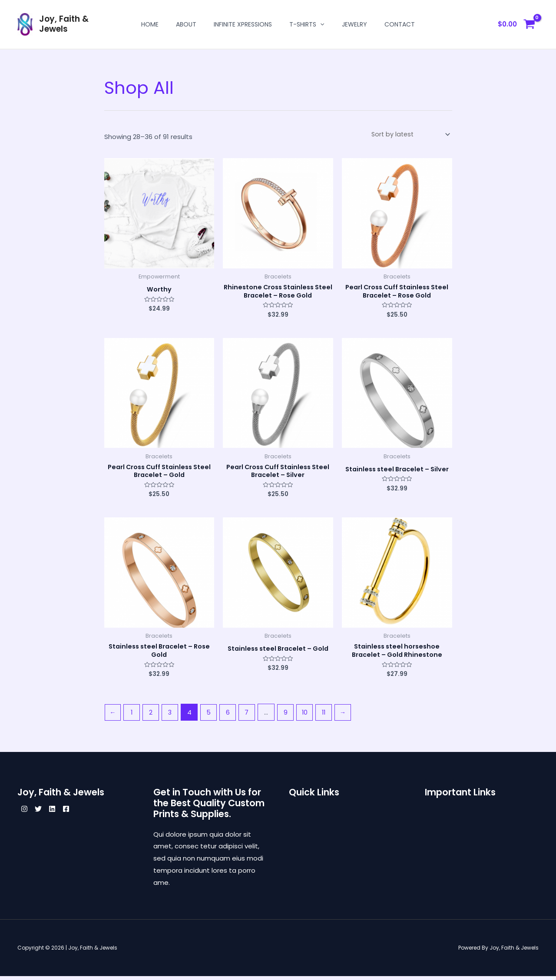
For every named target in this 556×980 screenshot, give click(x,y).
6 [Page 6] (232, 716)
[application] (320, 24)
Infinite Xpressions (243, 24)
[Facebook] (82, 813)
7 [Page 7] (251, 716)
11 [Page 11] (331, 716)
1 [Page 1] (133, 716)
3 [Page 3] (172, 716)
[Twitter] (43, 813)
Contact (400, 24)
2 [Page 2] (152, 716)
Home (150, 24)
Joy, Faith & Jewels (64, 24)
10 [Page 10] (311, 716)
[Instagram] (24, 813)
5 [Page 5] (212, 716)
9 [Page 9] (291, 716)
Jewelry (354, 24)
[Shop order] (409, 135)
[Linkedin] (63, 813)
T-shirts (307, 24)
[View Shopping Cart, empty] (517, 25)
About (186, 24)
